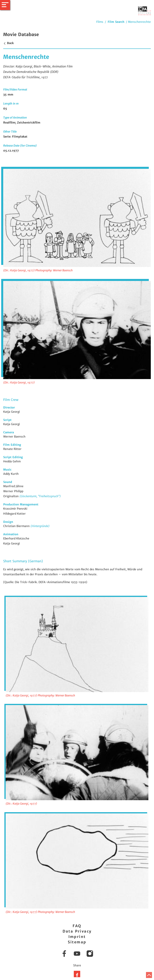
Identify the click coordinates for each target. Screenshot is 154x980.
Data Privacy (77, 931)
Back (8, 43)
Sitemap (77, 942)
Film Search (116, 22)
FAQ (77, 926)
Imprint (77, 937)
